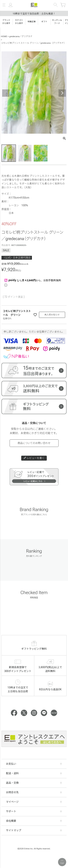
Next (62, 93)
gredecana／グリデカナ (21, 36)
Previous (6, 93)
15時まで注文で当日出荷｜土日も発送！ (34, 14)
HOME (4, 36)
